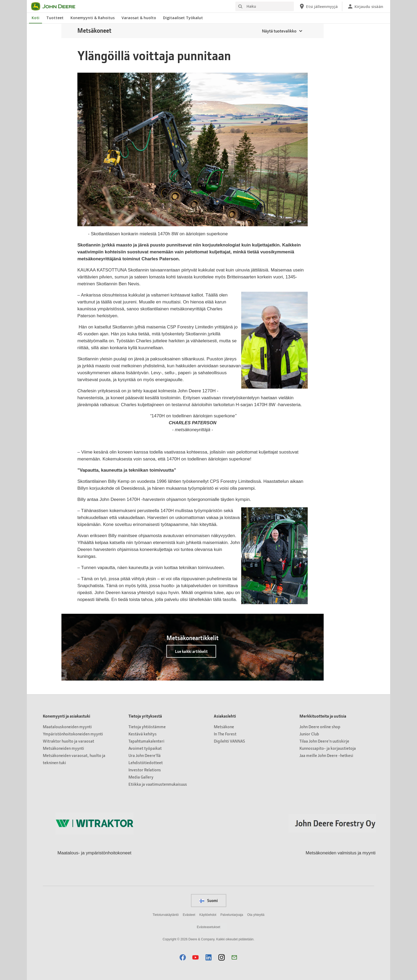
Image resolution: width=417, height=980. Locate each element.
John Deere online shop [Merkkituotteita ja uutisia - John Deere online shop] (320, 726)
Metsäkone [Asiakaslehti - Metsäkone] (224, 726)
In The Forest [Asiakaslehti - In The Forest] (225, 734)
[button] (183, 957)
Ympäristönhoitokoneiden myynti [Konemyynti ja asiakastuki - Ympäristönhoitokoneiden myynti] (73, 734)
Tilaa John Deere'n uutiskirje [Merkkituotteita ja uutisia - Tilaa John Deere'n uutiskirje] (324, 741)
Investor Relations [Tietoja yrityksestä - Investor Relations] (145, 770)
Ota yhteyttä (256, 915)
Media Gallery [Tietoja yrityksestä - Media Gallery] (141, 777)
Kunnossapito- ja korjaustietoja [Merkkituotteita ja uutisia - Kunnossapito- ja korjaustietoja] (328, 748)
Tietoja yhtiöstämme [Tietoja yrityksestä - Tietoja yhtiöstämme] (147, 726)
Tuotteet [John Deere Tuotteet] (55, 18)
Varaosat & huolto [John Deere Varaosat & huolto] (139, 18)
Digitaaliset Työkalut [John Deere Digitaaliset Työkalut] (183, 18)
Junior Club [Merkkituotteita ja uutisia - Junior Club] (309, 734)
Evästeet (189, 915)
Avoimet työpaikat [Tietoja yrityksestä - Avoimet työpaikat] (145, 748)
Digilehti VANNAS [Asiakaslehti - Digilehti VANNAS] (229, 741)
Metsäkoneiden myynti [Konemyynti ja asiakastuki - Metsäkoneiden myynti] (63, 748)
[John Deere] (56, 6)
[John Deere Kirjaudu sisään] (365, 6)
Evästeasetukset (208, 927)
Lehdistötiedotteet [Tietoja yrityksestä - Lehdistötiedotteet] (146, 762)
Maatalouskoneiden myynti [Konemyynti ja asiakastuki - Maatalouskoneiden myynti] (67, 726)
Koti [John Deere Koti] (36, 18)
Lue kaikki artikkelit (191, 651)
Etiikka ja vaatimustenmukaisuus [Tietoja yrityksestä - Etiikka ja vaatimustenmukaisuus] (158, 784)
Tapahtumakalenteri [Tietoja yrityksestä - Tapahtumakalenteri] (146, 741)
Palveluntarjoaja (232, 915)
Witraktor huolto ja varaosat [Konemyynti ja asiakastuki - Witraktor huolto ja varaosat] (68, 741)
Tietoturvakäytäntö (166, 915)
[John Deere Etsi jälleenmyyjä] (318, 6)
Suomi (209, 900)
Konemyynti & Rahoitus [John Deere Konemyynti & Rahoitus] (93, 18)
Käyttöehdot (208, 915)
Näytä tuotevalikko (279, 31)
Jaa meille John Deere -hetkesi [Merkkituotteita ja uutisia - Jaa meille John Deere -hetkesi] (326, 755)
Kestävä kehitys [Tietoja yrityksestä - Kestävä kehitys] (143, 734)
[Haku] (265, 6)
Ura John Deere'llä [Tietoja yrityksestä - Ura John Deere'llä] (145, 755)
